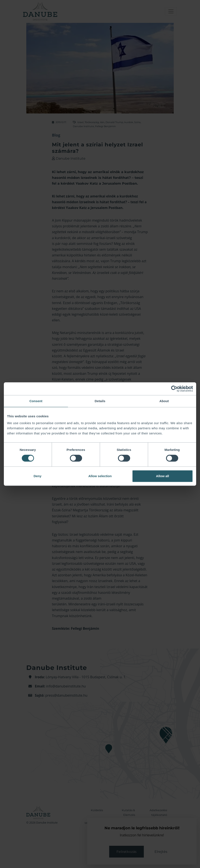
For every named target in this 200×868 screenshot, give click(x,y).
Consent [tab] (36, 401)
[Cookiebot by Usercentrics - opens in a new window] (174, 389)
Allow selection (100, 476)
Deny (37, 476)
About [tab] (164, 401)
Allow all (162, 476)
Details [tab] (100, 401)
